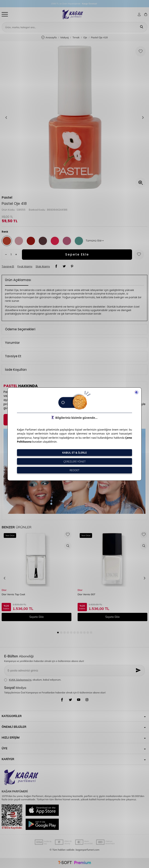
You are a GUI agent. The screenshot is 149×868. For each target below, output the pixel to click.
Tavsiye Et (8, 267)
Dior (4, 590)
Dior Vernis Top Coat (13, 594)
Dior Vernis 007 (86, 594)
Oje (85, 37)
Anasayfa (49, 38)
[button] (6, 117)
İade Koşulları (16, 370)
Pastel (7, 198)
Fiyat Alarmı (25, 267)
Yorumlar (12, 343)
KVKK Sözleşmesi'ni (20, 680)
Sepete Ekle (77, 254)
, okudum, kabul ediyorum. (33, 680)
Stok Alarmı (43, 267)
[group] (74, 117)
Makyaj (65, 37)
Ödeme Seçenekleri (20, 329)
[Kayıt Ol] (139, 671)
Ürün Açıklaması (18, 280)
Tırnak (76, 37)
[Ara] (142, 27)
